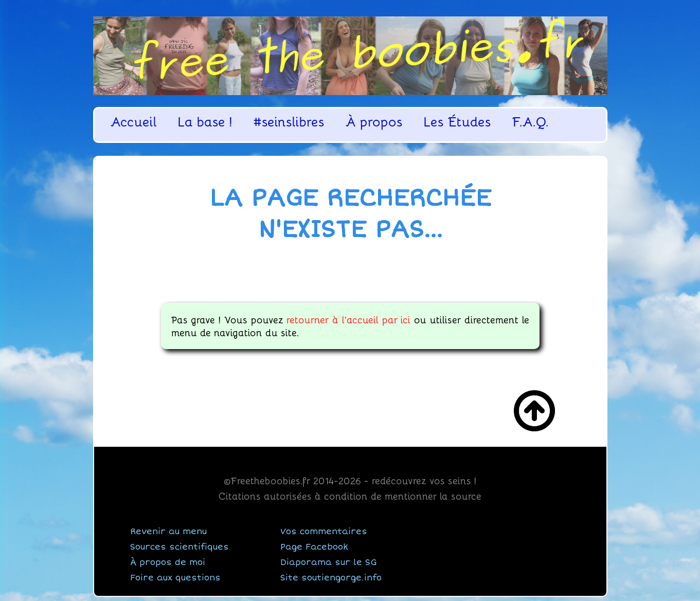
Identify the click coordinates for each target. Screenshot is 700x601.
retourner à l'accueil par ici (348, 319)
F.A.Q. (531, 122)
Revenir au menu (168, 532)
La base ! (205, 122)
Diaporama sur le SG (328, 562)
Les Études (457, 122)
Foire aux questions (175, 578)
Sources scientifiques (180, 547)
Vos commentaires (324, 532)
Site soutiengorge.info (331, 578)
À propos (374, 122)
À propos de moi (168, 562)
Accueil (134, 122)
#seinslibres (289, 122)
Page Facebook (314, 547)
